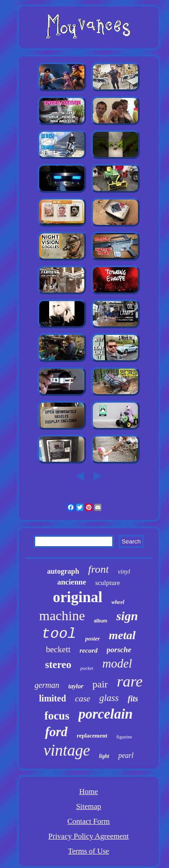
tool (59, 634)
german (47, 685)
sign (127, 616)
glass (109, 698)
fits (133, 699)
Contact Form (89, 821)
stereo (58, 665)
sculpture (107, 583)
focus (57, 716)
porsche (119, 650)
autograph (63, 571)
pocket (87, 668)
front (99, 569)
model (117, 664)
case (83, 699)
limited (53, 698)
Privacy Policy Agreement (88, 836)
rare (130, 681)
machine (62, 615)
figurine (124, 737)
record (89, 650)
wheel (118, 602)
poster (93, 638)
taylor (76, 686)
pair (100, 684)
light (104, 756)
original (78, 597)
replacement (92, 736)
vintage (67, 750)
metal (122, 635)
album (100, 621)
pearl (126, 755)
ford (56, 732)
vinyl (124, 572)
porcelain (106, 714)
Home (89, 791)
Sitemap (89, 806)
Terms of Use (89, 851)
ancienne (72, 582)
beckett (58, 649)
